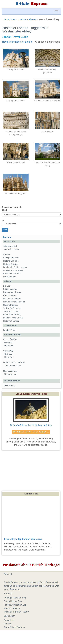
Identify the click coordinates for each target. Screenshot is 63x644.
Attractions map (12, 249)
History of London (11, 321)
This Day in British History (16, 612)
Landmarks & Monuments (15, 267)
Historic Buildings (11, 264)
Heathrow (9, 346)
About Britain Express (14, 627)
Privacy (7, 624)
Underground (10, 374)
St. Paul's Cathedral (12, 308)
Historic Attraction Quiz (15, 605)
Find (4, 210)
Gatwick (8, 342)
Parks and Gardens (12, 274)
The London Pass (13, 366)
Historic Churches (11, 261)
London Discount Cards (14, 362)
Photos (32, 19)
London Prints (10, 330)
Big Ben (7, 286)
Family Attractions (11, 258)
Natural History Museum (14, 302)
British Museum (10, 289)
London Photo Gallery (13, 318)
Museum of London (12, 299)
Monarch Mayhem (12, 608)
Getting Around (10, 371)
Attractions (9, 19)
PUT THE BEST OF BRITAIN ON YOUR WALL (31, 432)
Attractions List (10, 246)
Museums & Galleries (13, 270)
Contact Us (9, 620)
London (22, 19)
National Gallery (11, 305)
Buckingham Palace (12, 292)
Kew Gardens (9, 295)
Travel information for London (17, 42)
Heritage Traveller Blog (15, 598)
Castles (7, 254)
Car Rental (8, 351)
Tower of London (11, 311)
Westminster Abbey (12, 315)
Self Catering (9, 385)
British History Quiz (13, 601)
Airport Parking (10, 339)
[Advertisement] (32, 470)
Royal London (10, 277)
